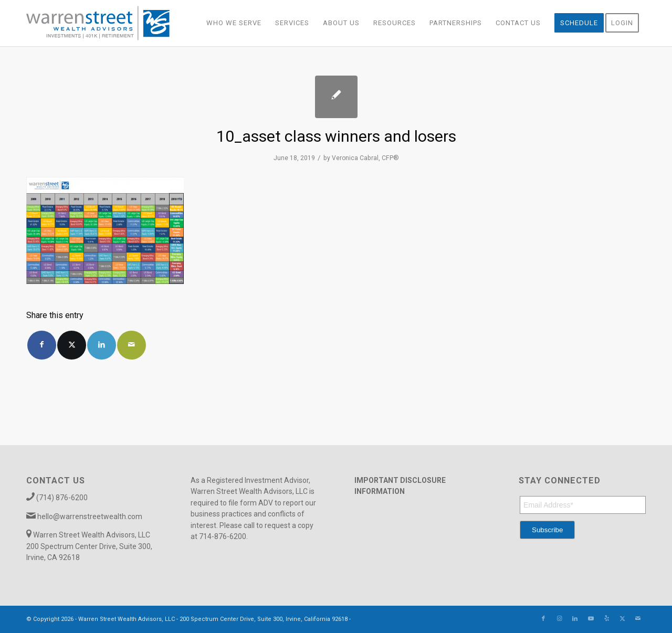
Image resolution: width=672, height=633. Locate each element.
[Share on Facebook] (42, 345)
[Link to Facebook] (543, 619)
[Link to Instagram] (559, 619)
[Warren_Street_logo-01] (98, 23)
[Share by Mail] (132, 345)
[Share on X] (72, 345)
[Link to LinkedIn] (575, 619)
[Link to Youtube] (591, 619)
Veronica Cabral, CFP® (365, 158)
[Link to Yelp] (606, 619)
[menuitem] (234, 23)
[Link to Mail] (638, 619)
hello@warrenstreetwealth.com (90, 516)
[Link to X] (622, 619)
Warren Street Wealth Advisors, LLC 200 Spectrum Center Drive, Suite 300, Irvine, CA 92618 (89, 546)
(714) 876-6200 (62, 498)
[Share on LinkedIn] (102, 345)
